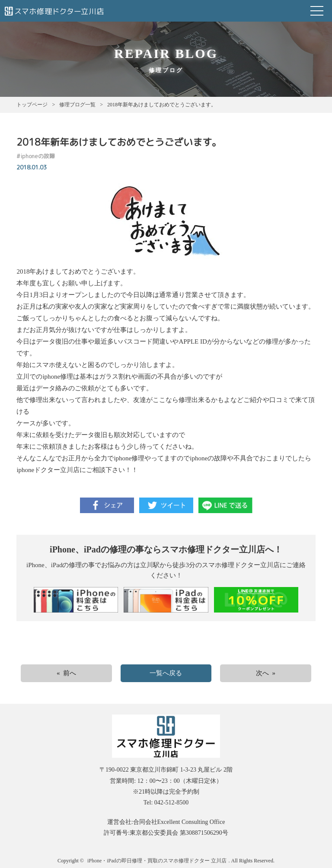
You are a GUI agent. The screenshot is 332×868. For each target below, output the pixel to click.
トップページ (32, 105)
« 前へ (66, 673)
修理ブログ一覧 (77, 105)
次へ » (266, 673)
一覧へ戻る (166, 673)
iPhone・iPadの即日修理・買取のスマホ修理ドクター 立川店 (157, 861)
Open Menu (317, 11)
